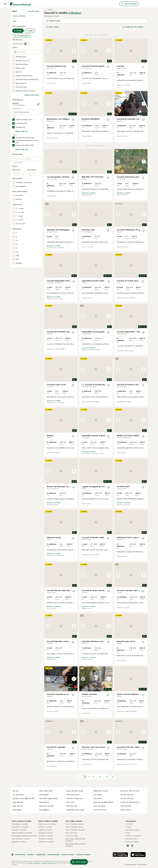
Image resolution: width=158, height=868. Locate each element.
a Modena (75, 13)
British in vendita (45, 827)
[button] (61, 51)
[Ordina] (134, 27)
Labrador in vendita (19, 830)
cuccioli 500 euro (127, 795)
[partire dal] (20, 173)
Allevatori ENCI (131, 839)
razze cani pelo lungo (75, 791)
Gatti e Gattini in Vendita (48, 821)
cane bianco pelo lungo (75, 810)
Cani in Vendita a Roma (74, 827)
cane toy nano (72, 806)
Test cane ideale (132, 842)
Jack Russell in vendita (20, 839)
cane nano (70, 802)
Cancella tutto (34, 11)
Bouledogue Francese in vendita (24, 836)
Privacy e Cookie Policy (48, 863)
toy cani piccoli (18, 795)
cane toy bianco (99, 806)
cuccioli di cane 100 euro (130, 802)
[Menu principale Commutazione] (5, 4)
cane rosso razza (46, 791)
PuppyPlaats (40, 855)
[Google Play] (120, 855)
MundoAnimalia (53, 855)
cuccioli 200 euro (127, 798)
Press (128, 833)
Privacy (128, 827)
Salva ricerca (52, 27)
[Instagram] (132, 846)
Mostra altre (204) (32, 95)
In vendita (18, 31)
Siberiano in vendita (46, 842)
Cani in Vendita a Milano (75, 824)
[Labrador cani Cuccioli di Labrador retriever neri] (131, 104)
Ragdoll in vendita (45, 830)
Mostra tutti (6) (21, 131)
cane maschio (126, 810)
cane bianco (98, 798)
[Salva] (73, 67)
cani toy (15, 791)
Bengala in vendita (46, 833)
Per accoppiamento (22, 36)
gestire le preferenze (77, 863)
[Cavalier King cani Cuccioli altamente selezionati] (131, 162)
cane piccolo (44, 802)
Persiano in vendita (46, 839)
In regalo (30, 31)
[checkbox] (13, 57)
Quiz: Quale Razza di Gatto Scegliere (76, 845)
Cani (15, 21)
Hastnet (30, 855)
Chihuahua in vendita (20, 824)
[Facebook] (128, 846)
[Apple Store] (138, 855)
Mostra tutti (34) (22, 149)
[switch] (27, 44)
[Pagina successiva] (113, 777)
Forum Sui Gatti (72, 836)
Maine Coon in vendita (47, 824)
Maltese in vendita (19, 842)
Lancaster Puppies (83, 855)
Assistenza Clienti (132, 830)
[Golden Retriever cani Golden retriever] (96, 679)
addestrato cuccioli (101, 791)
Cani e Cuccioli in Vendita (21, 821)
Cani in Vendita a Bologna (75, 830)
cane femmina (126, 806)
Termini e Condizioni (133, 836)
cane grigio (97, 795)
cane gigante (44, 810)
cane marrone (18, 802)
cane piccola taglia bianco (103, 802)
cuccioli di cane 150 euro (130, 791)
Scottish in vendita (46, 836)
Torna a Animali (19, 16)
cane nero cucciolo (47, 806)
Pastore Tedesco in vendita (22, 833)
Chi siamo (129, 824)
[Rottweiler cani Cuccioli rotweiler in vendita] (61, 679)
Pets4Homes (20, 855)
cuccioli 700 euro (100, 810)
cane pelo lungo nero (75, 798)
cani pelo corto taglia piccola (23, 798)
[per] (35, 173)
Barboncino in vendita (20, 827)
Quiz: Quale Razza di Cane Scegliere (76, 840)
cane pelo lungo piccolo (48, 798)
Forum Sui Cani (71, 833)
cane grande (44, 795)
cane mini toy (17, 806)
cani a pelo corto (73, 795)
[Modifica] (38, 104)
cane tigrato (17, 810)
